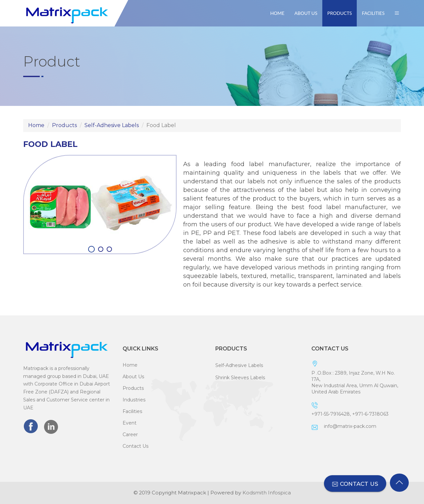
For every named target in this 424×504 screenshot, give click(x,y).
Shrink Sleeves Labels (240, 378)
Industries (134, 400)
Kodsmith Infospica (267, 493)
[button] (397, 13)
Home (277, 13)
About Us (306, 13)
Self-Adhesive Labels (112, 125)
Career (130, 435)
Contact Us (135, 446)
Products (340, 13)
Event (130, 423)
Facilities (373, 13)
